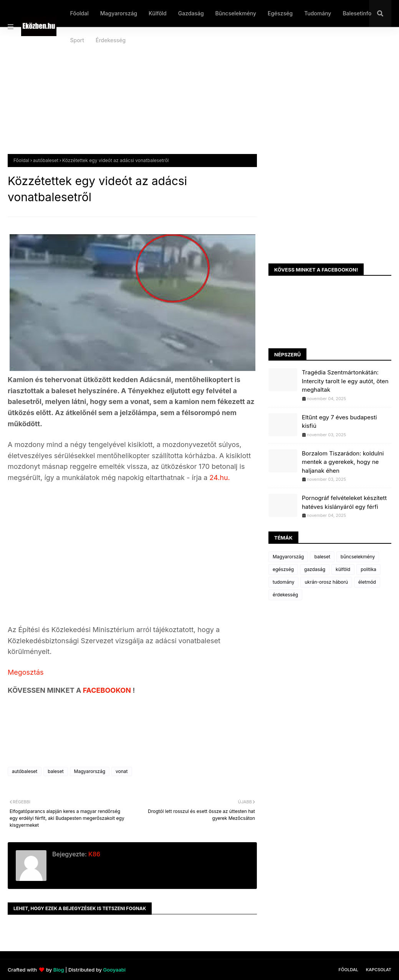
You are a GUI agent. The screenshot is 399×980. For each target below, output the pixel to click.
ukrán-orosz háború (326, 582)
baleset (55, 771)
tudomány (283, 582)
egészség (283, 569)
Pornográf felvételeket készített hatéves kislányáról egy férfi (344, 502)
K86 (94, 854)
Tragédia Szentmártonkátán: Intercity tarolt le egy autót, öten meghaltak (345, 381)
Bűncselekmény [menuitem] (236, 13)
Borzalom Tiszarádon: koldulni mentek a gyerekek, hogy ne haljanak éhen (343, 462)
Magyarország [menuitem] (119, 13)
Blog (59, 970)
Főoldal (21, 160)
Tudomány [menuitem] (318, 13)
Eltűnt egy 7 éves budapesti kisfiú (339, 422)
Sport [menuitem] (77, 40)
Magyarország (90, 771)
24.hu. (219, 478)
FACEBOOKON (108, 690)
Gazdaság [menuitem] (191, 13)
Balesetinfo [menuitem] (357, 13)
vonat (122, 771)
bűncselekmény (358, 557)
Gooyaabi (114, 970)
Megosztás (26, 672)
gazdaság (315, 569)
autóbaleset (46, 160)
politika (368, 569)
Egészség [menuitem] (280, 13)
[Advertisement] (199, 96)
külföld (343, 569)
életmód (367, 582)
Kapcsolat (379, 970)
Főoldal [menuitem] (79, 13)
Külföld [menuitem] (158, 13)
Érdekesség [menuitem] (111, 40)
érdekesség (285, 595)
